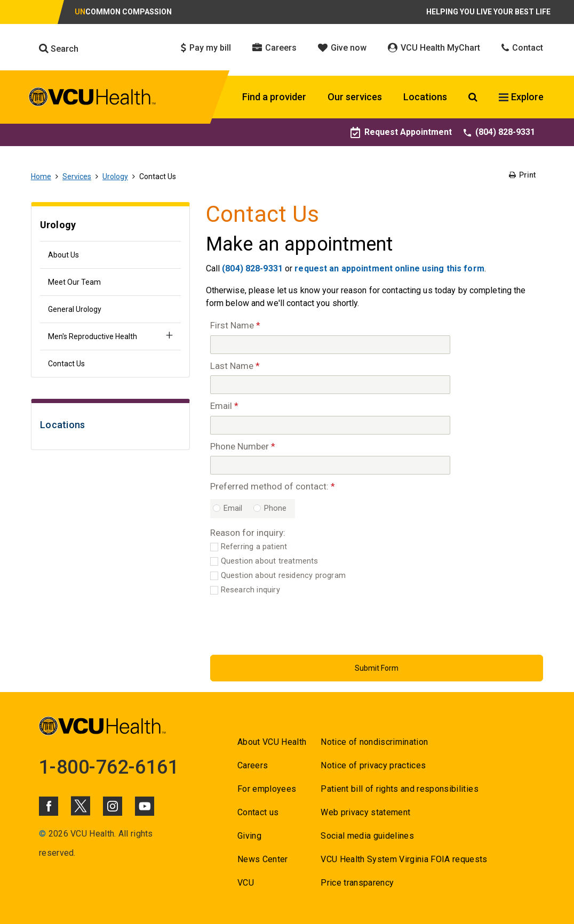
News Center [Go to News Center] (263, 859)
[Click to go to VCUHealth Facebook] (49, 806)
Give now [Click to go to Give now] (342, 48)
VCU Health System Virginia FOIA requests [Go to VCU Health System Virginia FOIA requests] (404, 859)
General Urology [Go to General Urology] (75, 309)
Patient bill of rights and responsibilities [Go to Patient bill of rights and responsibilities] (400, 789)
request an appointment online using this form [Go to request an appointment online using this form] (389, 268)
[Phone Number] (330, 465)
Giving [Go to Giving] (249, 836)
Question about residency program (283, 576)
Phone (276, 508)
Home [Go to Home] (41, 176)
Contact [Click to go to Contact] (522, 48)
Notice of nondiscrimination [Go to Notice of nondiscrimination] (374, 742)
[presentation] (291, 623)
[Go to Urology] (110, 226)
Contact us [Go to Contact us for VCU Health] (258, 812)
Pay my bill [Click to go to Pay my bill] (206, 48)
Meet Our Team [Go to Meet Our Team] (74, 282)
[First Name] (330, 345)
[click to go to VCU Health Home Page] (93, 99)
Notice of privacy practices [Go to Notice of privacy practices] (373, 765)
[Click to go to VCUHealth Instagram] (113, 806)
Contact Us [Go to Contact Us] (66, 364)
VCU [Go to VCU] (246, 883)
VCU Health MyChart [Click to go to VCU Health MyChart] (434, 48)
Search (59, 49)
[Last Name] (330, 385)
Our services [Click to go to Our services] (355, 97)
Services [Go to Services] (77, 176)
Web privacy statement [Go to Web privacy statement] (365, 812)
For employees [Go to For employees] (267, 789)
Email (233, 508)
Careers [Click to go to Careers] (274, 48)
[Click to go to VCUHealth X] (81, 806)
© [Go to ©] (42, 834)
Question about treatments (270, 561)
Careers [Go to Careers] (253, 765)
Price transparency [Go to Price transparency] (357, 883)
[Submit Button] (377, 668)
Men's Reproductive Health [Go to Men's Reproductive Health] (93, 336)
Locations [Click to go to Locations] (425, 97)
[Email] (330, 425)
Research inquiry (250, 590)
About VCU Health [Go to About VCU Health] (272, 742)
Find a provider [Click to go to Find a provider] (274, 97)
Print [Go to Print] (522, 175)
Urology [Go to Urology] (115, 176)
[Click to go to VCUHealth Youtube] (145, 806)
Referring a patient (254, 547)
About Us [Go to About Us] (63, 255)
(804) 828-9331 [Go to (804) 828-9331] (499, 132)
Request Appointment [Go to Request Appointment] (401, 132)
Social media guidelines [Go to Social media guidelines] (367, 836)
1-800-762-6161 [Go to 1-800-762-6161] (109, 767)
